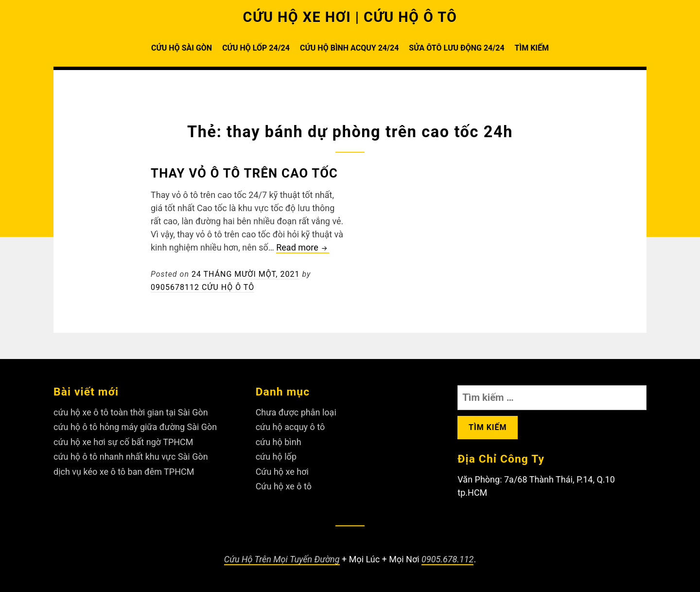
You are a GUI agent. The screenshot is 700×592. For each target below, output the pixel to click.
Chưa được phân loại (296, 412)
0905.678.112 (447, 559)
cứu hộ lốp (276, 457)
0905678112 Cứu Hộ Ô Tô (202, 287)
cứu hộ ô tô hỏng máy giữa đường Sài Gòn (135, 427)
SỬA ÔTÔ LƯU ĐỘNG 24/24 (456, 48)
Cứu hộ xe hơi (282, 472)
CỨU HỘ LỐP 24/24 (256, 48)
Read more (303, 248)
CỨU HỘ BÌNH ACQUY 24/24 (349, 48)
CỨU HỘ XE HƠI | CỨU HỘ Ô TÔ (350, 17)
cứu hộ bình (279, 442)
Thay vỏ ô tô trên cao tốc (244, 173)
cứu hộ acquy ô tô (290, 427)
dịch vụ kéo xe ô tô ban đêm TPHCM (124, 472)
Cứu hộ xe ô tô (284, 486)
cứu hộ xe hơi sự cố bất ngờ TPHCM (123, 442)
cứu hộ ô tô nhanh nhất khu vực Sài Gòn (131, 457)
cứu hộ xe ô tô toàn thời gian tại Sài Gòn (131, 412)
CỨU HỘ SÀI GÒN (182, 48)
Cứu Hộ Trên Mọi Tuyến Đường (282, 559)
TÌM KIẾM (532, 48)
